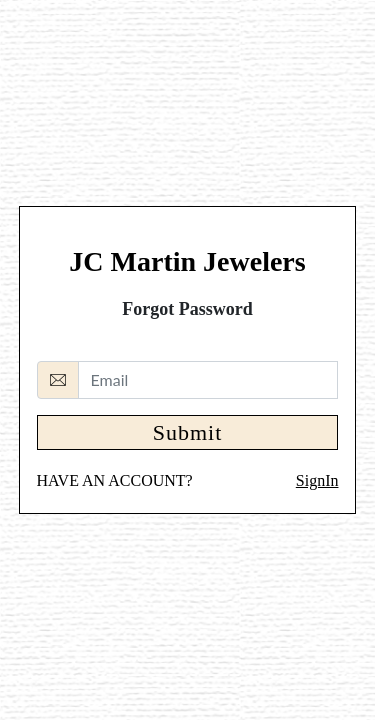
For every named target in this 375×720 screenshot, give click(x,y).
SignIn (317, 480)
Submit (188, 432)
